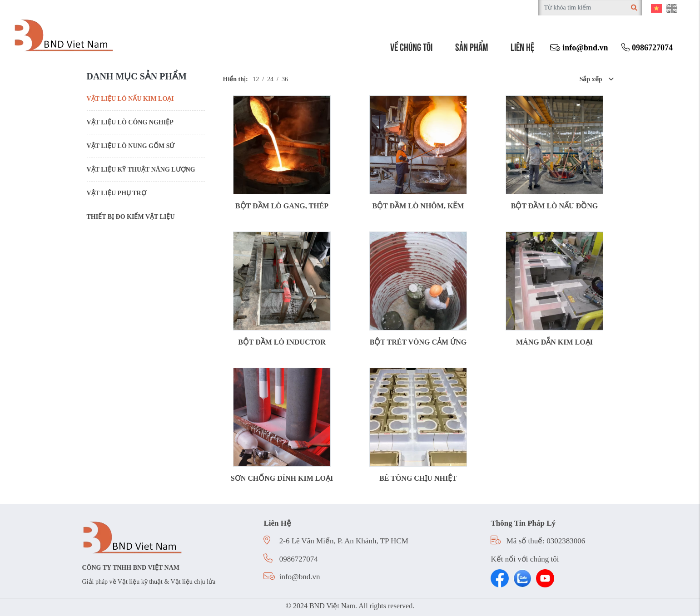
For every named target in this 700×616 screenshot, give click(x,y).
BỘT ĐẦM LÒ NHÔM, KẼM (418, 206)
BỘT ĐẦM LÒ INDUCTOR (282, 342)
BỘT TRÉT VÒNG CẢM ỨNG (418, 342)
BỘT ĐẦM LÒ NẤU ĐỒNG (555, 206)
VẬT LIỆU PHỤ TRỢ (117, 193)
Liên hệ (522, 46)
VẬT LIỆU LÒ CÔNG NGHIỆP (130, 122)
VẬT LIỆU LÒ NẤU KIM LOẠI (130, 99)
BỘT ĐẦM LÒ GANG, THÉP (282, 206)
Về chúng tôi (411, 46)
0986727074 (647, 48)
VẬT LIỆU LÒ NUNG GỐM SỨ (131, 146)
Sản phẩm (472, 46)
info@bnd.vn (579, 48)
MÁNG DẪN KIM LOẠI (554, 342)
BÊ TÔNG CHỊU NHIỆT (418, 478)
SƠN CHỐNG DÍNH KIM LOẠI (282, 478)
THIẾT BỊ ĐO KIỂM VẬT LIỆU (131, 217)
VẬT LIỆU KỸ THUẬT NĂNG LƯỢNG (141, 170)
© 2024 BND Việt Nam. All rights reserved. (350, 606)
